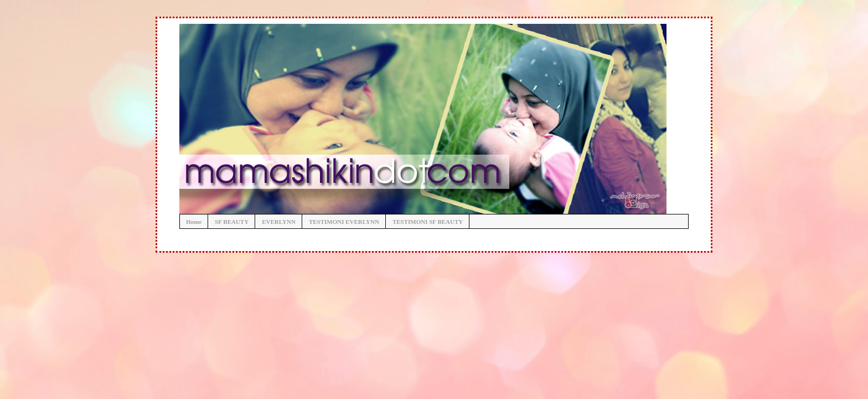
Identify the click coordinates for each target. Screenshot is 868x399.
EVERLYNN (279, 222)
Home (194, 222)
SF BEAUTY (232, 222)
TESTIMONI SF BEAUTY (428, 222)
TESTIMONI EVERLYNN (344, 222)
